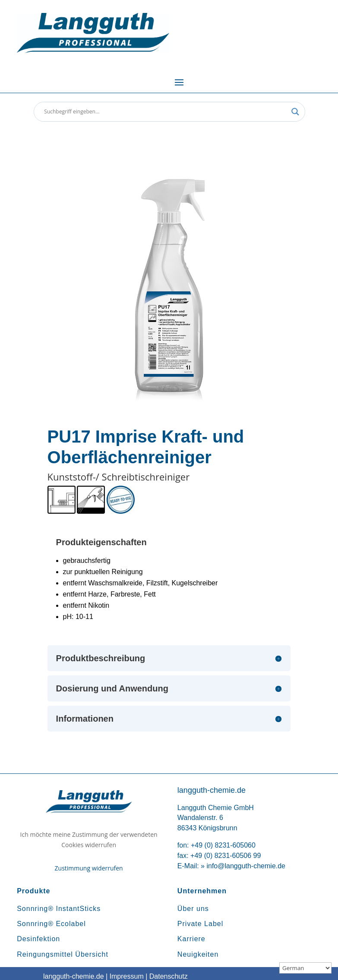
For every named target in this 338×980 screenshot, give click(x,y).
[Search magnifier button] (295, 112)
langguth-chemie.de (74, 976)
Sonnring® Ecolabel (51, 924)
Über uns (193, 909)
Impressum (127, 976)
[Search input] (165, 112)
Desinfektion (38, 939)
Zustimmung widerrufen (89, 868)
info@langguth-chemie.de (246, 866)
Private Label (200, 924)
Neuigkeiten (198, 954)
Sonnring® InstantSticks (59, 909)
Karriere (191, 939)
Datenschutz (169, 976)
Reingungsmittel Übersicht (63, 954)
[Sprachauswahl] (305, 968)
